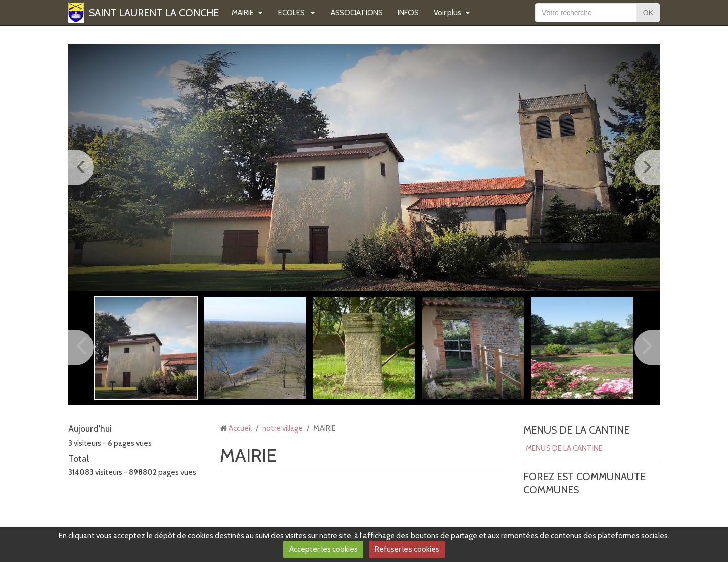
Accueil (240, 428)
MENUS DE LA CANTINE (576, 430)
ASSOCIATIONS (357, 13)
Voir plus (447, 13)
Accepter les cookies (324, 549)
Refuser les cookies (407, 549)
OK (648, 13)
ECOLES (292, 13)
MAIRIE (243, 13)
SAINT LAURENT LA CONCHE (154, 13)
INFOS (408, 13)
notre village (283, 428)
